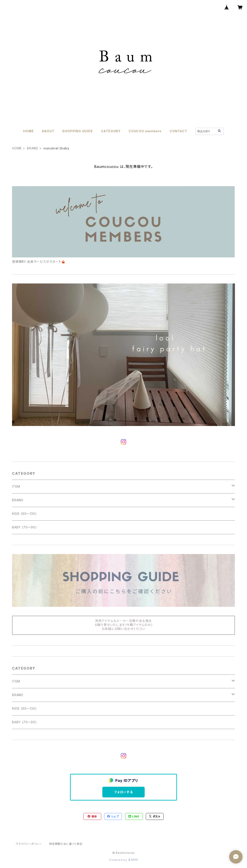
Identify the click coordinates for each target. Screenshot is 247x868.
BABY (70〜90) (24, 527)
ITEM (16, 486)
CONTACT (178, 131)
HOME (28, 131)
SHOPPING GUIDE (77, 131)
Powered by (123, 860)
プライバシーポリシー (29, 844)
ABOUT (48, 131)
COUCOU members (145, 131)
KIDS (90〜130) (24, 514)
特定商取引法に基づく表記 (66, 844)
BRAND (33, 148)
